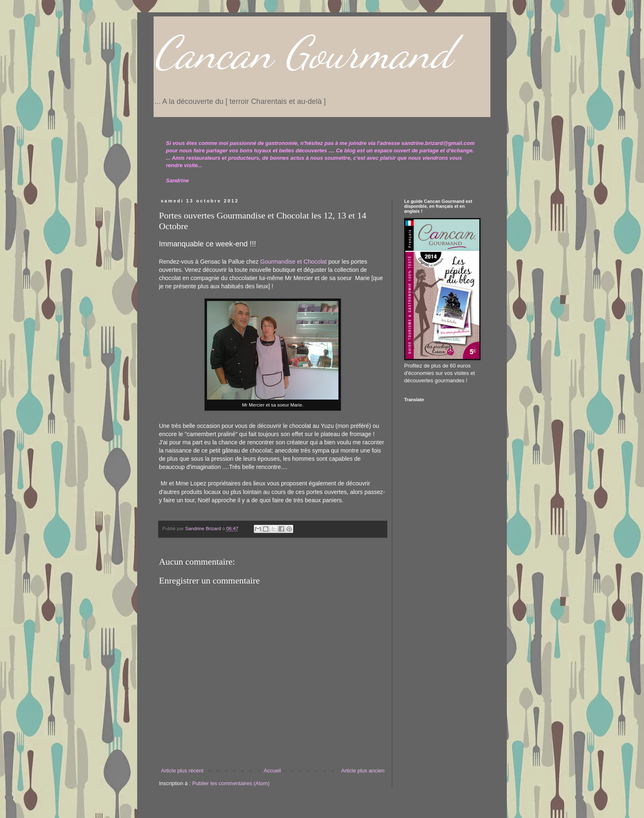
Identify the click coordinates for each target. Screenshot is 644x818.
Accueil (272, 771)
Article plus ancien (363, 771)
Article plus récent (182, 771)
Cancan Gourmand (303, 53)
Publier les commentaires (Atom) (231, 783)
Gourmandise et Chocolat (293, 262)
